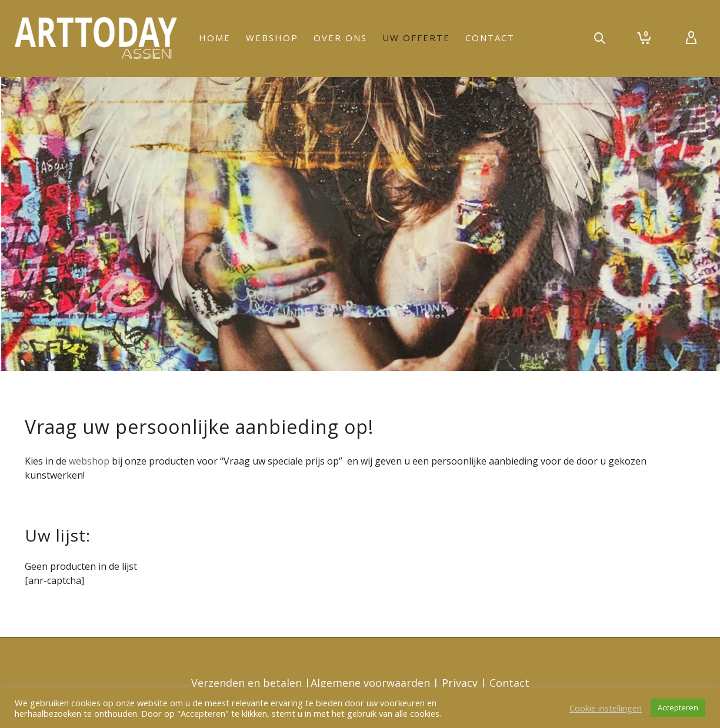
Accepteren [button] (678, 707)
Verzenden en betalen (248, 683)
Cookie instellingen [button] (606, 708)
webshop (88, 461)
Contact (509, 683)
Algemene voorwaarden (372, 683)
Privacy (461, 683)
